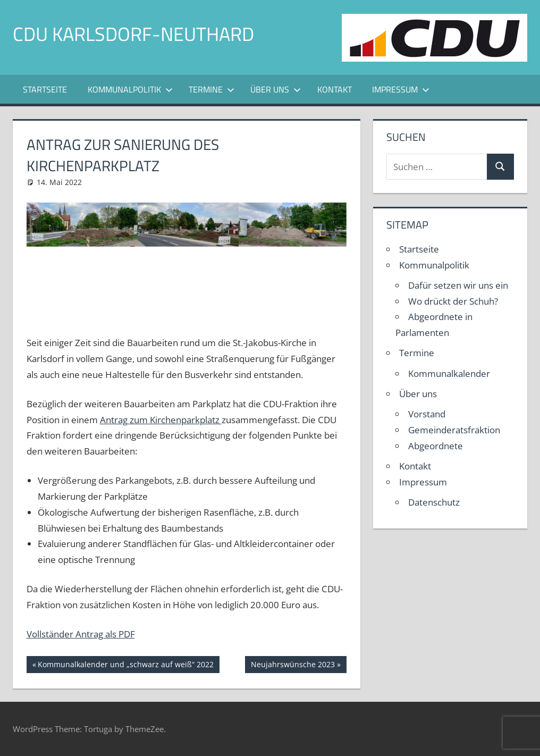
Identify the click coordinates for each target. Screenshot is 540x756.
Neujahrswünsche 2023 (293, 666)
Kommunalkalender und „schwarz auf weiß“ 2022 (125, 666)
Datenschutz (434, 502)
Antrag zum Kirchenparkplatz (161, 420)
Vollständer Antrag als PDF (81, 634)
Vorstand (427, 414)
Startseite (45, 89)
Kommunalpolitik (130, 89)
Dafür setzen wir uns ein (458, 285)
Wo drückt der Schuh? (453, 301)
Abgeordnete (436, 446)
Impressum (401, 89)
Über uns (276, 89)
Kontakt (335, 89)
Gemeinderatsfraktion (454, 430)
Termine (212, 89)
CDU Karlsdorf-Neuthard (133, 34)
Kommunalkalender (449, 373)
